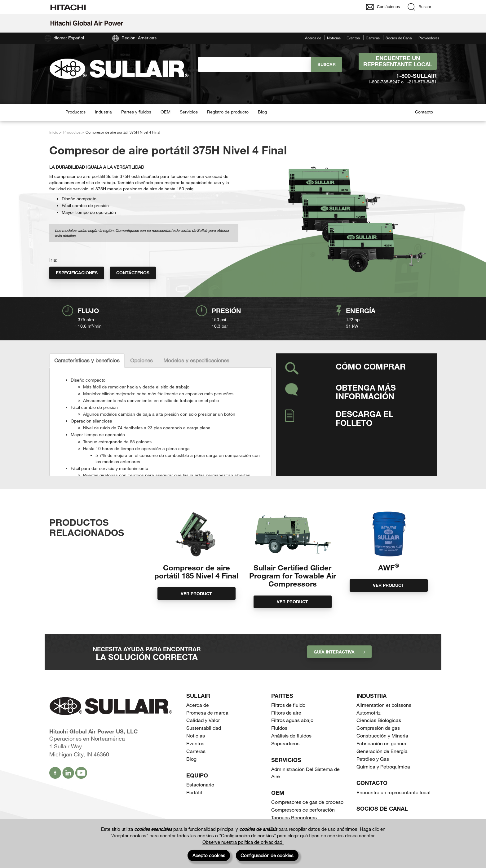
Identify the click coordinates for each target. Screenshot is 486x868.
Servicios (189, 112)
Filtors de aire (286, 713)
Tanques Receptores (294, 817)
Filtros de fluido (288, 705)
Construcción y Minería (382, 735)
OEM (166, 112)
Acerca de (313, 38)
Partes (282, 696)
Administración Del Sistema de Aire (305, 773)
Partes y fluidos (136, 112)
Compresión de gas (378, 728)
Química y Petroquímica (383, 766)
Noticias (334, 38)
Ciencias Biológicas (379, 720)
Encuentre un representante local (398, 61)
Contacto (424, 112)
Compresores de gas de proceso (307, 802)
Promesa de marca (207, 713)
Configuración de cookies (267, 855)
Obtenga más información (366, 392)
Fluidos (279, 728)
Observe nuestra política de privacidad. (243, 842)
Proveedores (429, 38)
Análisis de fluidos (291, 735)
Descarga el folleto (365, 418)
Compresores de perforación (303, 810)
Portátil (194, 792)
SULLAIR (198, 696)
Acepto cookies (209, 855)
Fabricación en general (382, 743)
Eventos (353, 38)
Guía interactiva (339, 652)
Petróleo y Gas (373, 759)
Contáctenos (133, 273)
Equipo (197, 775)
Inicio (54, 132)
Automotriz (369, 713)
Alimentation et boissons (384, 705)
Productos (75, 112)
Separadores (285, 743)
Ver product (196, 593)
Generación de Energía (382, 751)
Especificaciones (77, 273)
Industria (103, 112)
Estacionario (200, 784)
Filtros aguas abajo (292, 720)
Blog (262, 112)
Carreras (373, 38)
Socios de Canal (399, 38)
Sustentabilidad (204, 728)
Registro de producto (228, 112)
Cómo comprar (371, 366)
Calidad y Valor (203, 720)
